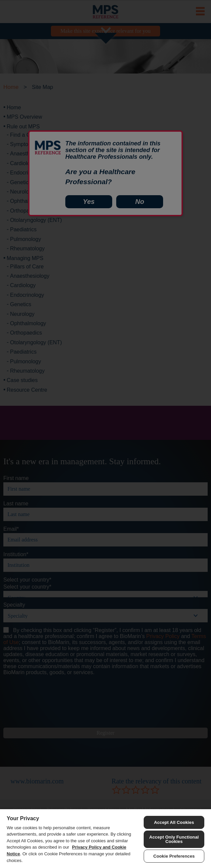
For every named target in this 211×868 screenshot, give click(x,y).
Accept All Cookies (174, 822)
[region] (105, 838)
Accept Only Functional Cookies (174, 839)
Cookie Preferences (174, 856)
